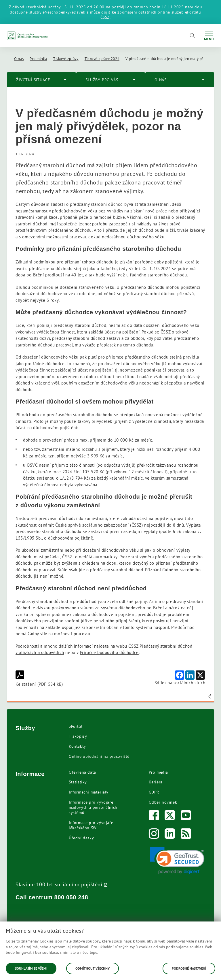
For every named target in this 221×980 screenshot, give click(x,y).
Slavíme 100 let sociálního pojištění (59, 884)
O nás (19, 59)
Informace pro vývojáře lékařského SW (91, 825)
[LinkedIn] (170, 835)
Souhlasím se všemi (31, 968)
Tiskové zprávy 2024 (102, 59)
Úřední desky (81, 838)
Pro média (38, 59)
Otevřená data (82, 772)
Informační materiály (89, 792)
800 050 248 (71, 897)
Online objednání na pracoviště (99, 756)
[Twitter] (170, 816)
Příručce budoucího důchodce (109, 652)
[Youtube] (186, 816)
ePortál (76, 726)
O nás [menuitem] (161, 80)
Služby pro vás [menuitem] (102, 80)
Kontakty (77, 746)
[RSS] (186, 835)
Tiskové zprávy (66, 59)
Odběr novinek (163, 802)
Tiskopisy (78, 736)
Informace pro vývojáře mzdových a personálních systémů (93, 807)
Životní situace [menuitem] (33, 80)
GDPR (154, 792)
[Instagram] (154, 835)
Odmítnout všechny (93, 968)
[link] (177, 861)
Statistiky (78, 782)
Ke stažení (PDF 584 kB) (39, 679)
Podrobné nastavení (189, 968)
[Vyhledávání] (192, 36)
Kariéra (156, 782)
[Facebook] (154, 816)
